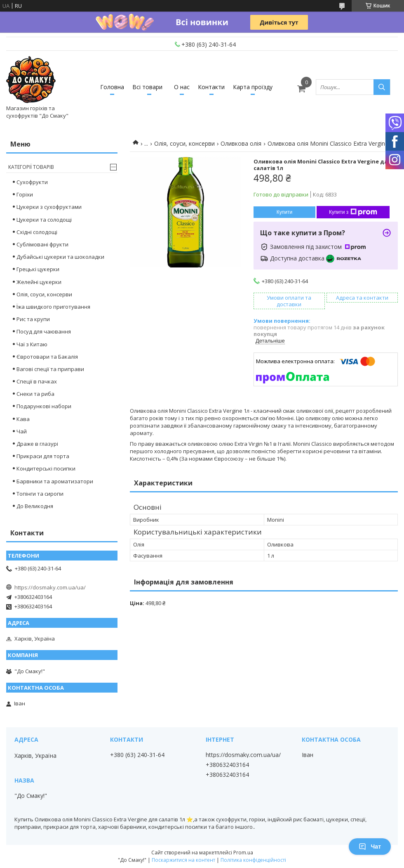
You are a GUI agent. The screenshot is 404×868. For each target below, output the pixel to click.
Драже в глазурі (37, 444)
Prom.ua (243, 853)
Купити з (353, 212)
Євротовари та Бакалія (47, 357)
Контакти (211, 87)
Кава (23, 419)
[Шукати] (382, 87)
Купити (284, 212)
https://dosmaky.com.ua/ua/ (50, 587)
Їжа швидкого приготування (53, 307)
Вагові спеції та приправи (50, 369)
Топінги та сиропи (40, 494)
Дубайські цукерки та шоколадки (60, 257)
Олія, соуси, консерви (184, 143)
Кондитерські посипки (46, 468)
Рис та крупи (33, 319)
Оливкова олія (241, 143)
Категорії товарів (31, 167)
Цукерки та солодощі (44, 220)
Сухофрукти (32, 182)
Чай (22, 431)
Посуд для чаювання (44, 331)
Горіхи (25, 194)
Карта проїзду (253, 87)
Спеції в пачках (37, 381)
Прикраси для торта (43, 456)
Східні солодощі (37, 232)
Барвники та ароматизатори (55, 481)
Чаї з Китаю (32, 344)
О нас (182, 87)
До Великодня (35, 506)
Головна (112, 87)
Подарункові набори (44, 406)
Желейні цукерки (39, 282)
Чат (370, 847)
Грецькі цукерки (38, 269)
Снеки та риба (35, 394)
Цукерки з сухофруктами (49, 207)
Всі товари (147, 87)
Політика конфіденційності (253, 860)
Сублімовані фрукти (42, 244)
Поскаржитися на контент (183, 860)
